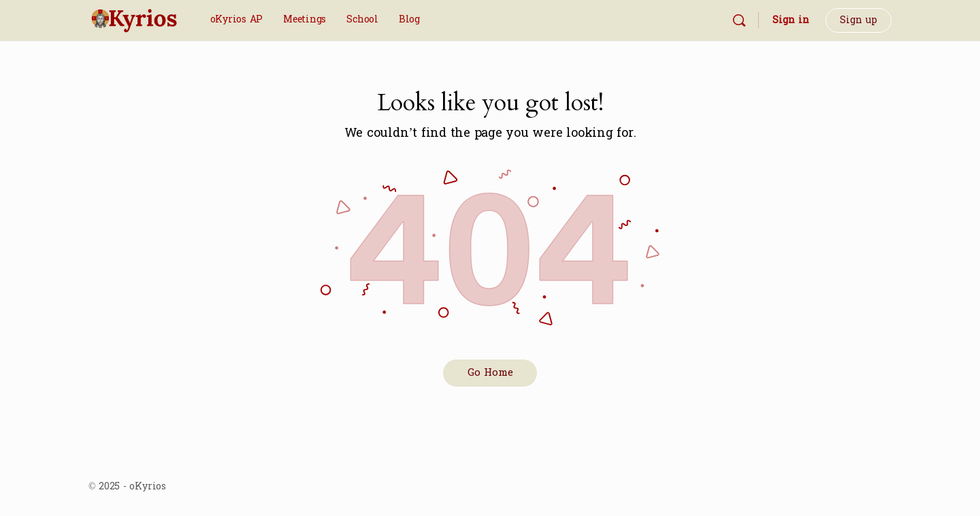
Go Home (490, 373)
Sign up (859, 20)
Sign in (791, 20)
